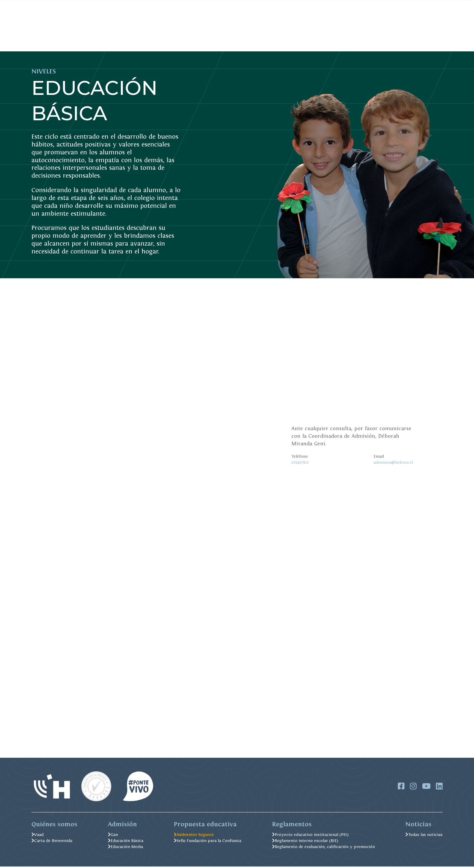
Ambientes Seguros (295, 42)
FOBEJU (174, 5)
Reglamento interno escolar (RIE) (305, 842)
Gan (113, 836)
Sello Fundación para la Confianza (208, 842)
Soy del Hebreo (87, 42)
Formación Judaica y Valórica (155, 42)
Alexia (258, 5)
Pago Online (149, 5)
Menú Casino (228, 5)
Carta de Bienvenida (52, 842)
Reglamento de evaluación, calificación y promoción (323, 848)
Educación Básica (126, 842)
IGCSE (378, 5)
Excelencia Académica (231, 42)
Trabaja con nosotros (318, 5)
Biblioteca (280, 5)
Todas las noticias (424, 836)
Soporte (352, 5)
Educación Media (125, 848)
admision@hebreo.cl (393, 462)
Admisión (43, 42)
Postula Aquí (421, 42)
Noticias (195, 5)
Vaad (37, 836)
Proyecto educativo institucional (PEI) (310, 836)
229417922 (300, 462)
